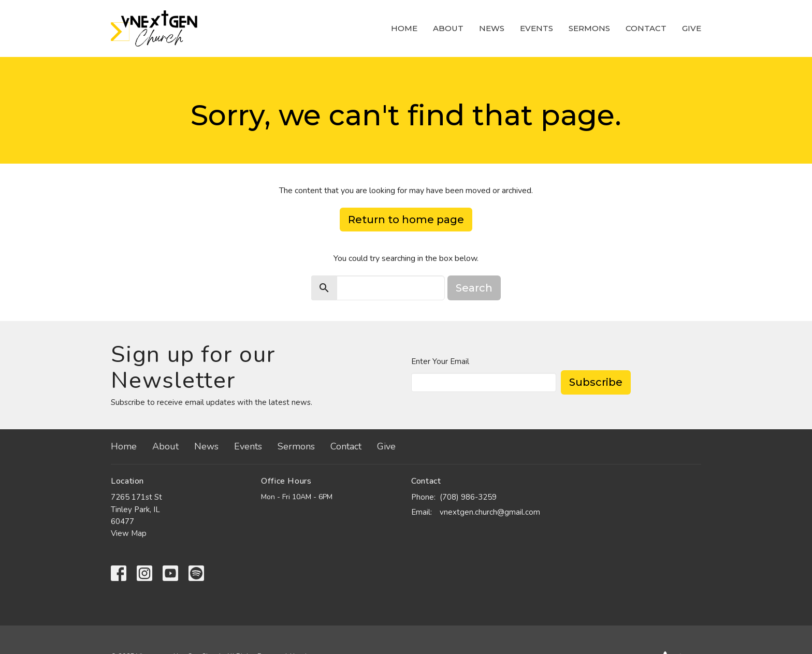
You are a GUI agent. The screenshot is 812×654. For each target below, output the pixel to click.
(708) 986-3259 (468, 497)
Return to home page (406, 220)
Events (536, 28)
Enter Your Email (440, 361)
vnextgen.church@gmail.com (490, 512)
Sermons (589, 28)
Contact (646, 28)
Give (692, 28)
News (492, 28)
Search (474, 288)
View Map (129, 533)
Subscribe (596, 382)
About (448, 28)
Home (404, 28)
